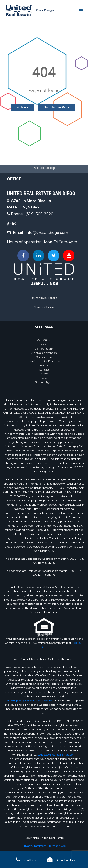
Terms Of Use (57, 846)
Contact (44, 370)
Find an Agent (44, 382)
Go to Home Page (57, 107)
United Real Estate (44, 298)
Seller (44, 378)
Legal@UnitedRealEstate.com (57, 755)
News (44, 344)
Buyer (44, 374)
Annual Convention (44, 353)
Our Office (44, 340)
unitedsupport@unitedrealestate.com (28, 701)
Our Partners (44, 357)
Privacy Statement (34, 846)
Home (44, 365)
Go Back (23, 107)
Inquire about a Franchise (44, 361)
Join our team (44, 307)
